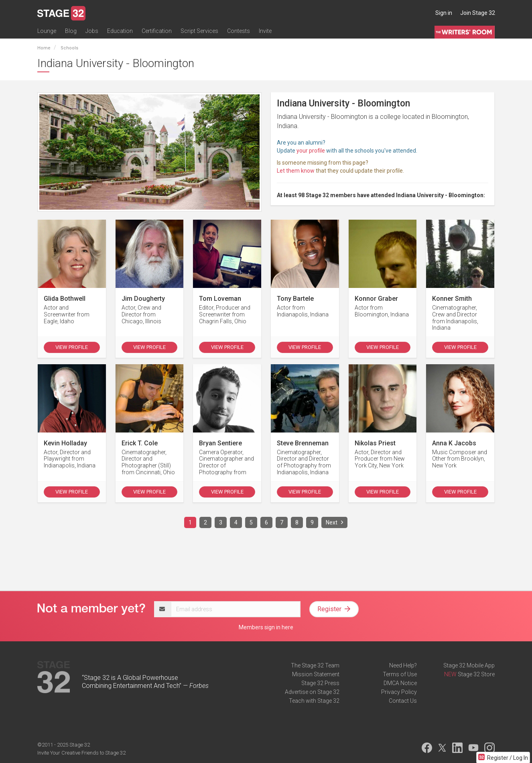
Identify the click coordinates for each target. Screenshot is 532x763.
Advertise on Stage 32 (312, 692)
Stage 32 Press (320, 683)
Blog (71, 31)
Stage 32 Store (476, 674)
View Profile (72, 347)
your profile (311, 151)
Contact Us (403, 701)
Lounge (47, 31)
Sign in (444, 13)
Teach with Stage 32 (314, 701)
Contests (239, 31)
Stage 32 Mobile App (469, 665)
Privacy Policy (399, 692)
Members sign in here (266, 627)
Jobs (92, 31)
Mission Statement (316, 674)
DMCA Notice (400, 683)
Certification (157, 31)
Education (120, 31)
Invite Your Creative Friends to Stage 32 (81, 753)
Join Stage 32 (478, 13)
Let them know (296, 171)
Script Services (199, 31)
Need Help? (403, 665)
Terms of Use (400, 674)
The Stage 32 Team (315, 665)
